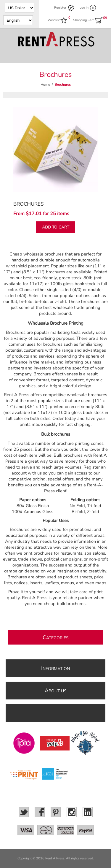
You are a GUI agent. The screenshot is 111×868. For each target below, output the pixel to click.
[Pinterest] (56, 812)
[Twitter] (24, 812)
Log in (84, 8)
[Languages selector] (18, 20)
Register (60, 8)
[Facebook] (40, 812)
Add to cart (56, 227)
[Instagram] (72, 812)
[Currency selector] (20, 8)
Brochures (28, 204)
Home (45, 85)
